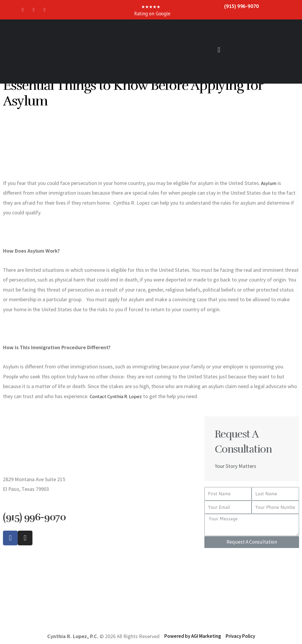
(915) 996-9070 (242, 6)
